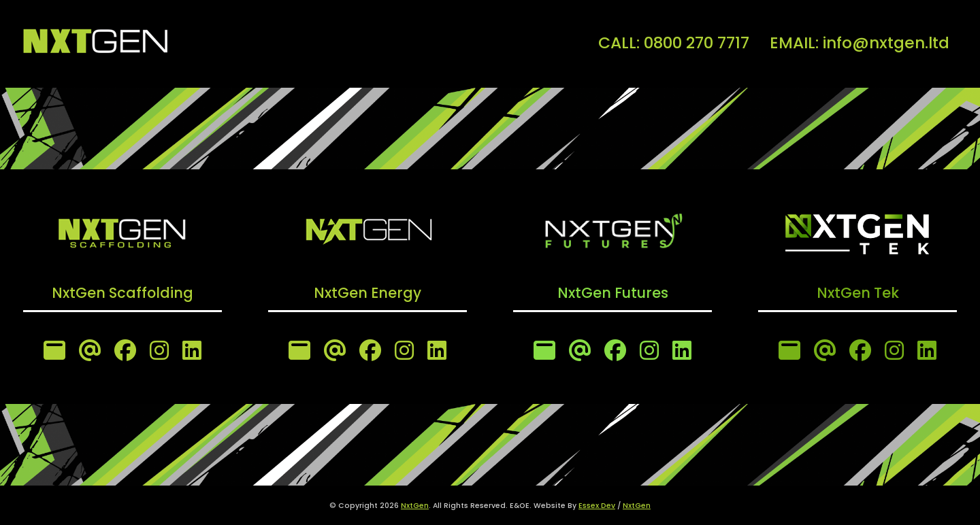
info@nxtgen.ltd (886, 43)
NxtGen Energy (367, 293)
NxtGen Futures (613, 293)
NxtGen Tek (858, 293)
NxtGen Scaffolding (122, 293)
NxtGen (415, 506)
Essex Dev (597, 506)
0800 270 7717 (697, 43)
